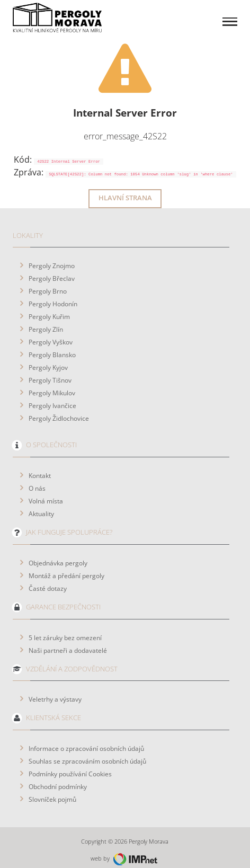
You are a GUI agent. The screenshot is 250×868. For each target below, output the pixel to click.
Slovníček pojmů (52, 791)
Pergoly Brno (48, 282)
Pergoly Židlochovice (59, 410)
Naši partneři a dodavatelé (68, 642)
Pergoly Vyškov (51, 333)
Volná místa (46, 492)
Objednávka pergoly (58, 554)
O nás (37, 480)
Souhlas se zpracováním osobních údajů (87, 752)
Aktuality (41, 505)
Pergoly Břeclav (52, 270)
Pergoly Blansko (52, 346)
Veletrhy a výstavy (55, 690)
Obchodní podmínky (58, 778)
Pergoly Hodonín (53, 295)
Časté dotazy (48, 580)
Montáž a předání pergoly (66, 567)
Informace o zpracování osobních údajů (86, 740)
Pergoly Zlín (46, 321)
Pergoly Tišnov (50, 371)
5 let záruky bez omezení (65, 629)
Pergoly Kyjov (48, 359)
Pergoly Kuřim (49, 308)
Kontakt (40, 467)
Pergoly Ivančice (52, 397)
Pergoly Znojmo (52, 257)
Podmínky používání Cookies (70, 765)
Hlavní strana (125, 189)
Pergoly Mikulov (52, 384)
